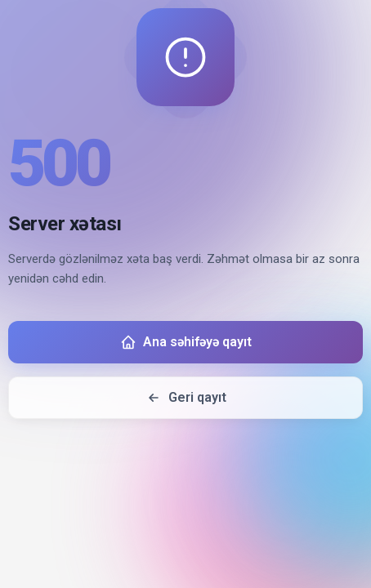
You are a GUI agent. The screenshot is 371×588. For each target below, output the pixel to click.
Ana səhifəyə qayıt (186, 342)
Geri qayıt (186, 398)
